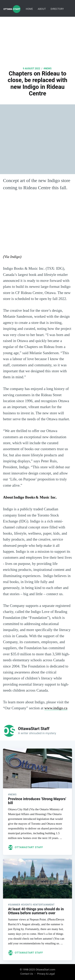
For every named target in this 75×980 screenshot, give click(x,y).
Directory (57, 9)
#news (47, 69)
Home (29, 9)
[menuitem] (29, 9)
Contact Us (27, 974)
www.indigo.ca (56, 708)
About (42, 9)
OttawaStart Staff (34, 729)
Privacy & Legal (46, 974)
